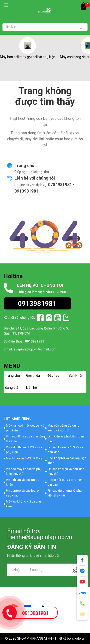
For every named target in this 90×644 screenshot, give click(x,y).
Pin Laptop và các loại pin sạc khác (24, 493)
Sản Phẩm (77, 376)
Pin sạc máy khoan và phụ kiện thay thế (24, 471)
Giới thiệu (33, 376)
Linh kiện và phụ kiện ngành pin (66, 439)
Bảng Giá (12, 388)
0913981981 (35, 613)
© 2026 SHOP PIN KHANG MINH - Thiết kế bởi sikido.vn (45, 638)
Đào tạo (53, 376)
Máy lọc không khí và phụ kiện (23, 504)
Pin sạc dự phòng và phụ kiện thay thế (65, 493)
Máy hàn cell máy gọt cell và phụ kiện (28, 57)
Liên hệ (31, 388)
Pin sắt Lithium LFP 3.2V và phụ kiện (24, 450)
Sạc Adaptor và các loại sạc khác (67, 460)
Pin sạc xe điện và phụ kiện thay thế (66, 471)
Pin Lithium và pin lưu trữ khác (23, 482)
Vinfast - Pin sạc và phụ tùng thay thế (25, 439)
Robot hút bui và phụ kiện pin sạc (65, 482)
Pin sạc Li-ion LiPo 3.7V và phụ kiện (65, 450)
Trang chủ (24, 165)
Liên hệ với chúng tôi (35, 178)
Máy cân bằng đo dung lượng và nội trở (63, 428)
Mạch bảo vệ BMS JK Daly (24, 458)
